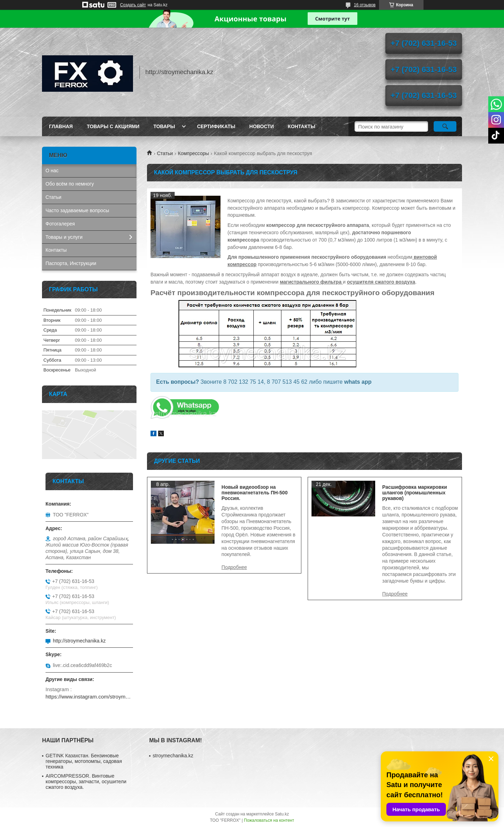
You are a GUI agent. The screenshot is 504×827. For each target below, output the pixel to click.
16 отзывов (365, 5)
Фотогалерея (60, 224)
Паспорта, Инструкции (71, 263)
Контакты (301, 126)
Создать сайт (133, 5)
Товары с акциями (113, 126)
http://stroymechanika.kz (79, 641)
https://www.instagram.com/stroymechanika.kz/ (89, 697)
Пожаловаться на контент (269, 820)
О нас (52, 171)
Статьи (165, 153)
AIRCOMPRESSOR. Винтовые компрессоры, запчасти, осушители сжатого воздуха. (86, 781)
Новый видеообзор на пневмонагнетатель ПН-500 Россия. (255, 493)
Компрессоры (193, 153)
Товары (164, 126)
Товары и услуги (64, 237)
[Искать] (445, 126)
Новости (261, 126)
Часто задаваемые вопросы (77, 210)
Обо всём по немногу (70, 184)
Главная (61, 126)
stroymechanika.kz (173, 756)
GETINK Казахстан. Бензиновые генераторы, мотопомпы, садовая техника (84, 761)
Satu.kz (282, 814)
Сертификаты (216, 126)
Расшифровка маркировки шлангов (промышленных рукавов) (415, 493)
